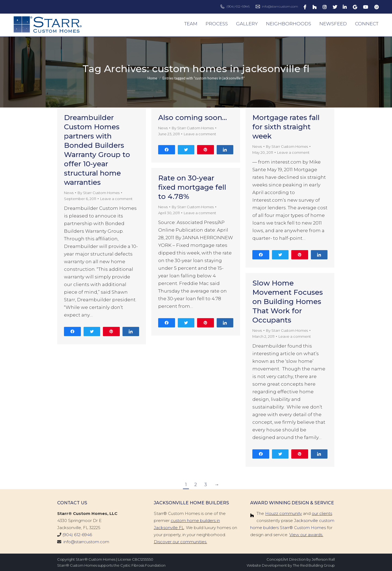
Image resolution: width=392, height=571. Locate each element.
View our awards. (306, 535)
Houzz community (284, 513)
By (99, 193)
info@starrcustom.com (280, 6)
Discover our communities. (180, 542)
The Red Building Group (314, 565)
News (69, 193)
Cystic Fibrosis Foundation (143, 565)
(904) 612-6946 (238, 6)
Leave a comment (116, 199)
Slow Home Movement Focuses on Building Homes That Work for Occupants (288, 302)
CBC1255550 (143, 559)
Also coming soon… (192, 118)
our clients (322, 513)
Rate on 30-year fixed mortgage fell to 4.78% (192, 187)
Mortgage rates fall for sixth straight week (286, 127)
